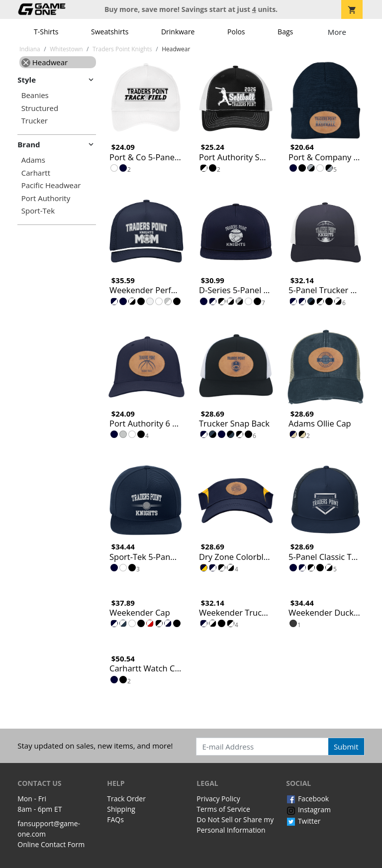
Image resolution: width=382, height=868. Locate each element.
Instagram (308, 810)
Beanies (35, 95)
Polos (236, 32)
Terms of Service (223, 809)
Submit (346, 747)
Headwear (45, 62)
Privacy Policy (218, 799)
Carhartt (36, 173)
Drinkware (178, 32)
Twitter (303, 821)
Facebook (307, 799)
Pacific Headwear (51, 185)
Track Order (126, 799)
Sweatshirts (110, 32)
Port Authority (46, 198)
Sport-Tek (38, 211)
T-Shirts (46, 32)
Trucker (35, 121)
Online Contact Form (51, 844)
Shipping (121, 809)
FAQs (115, 819)
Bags (285, 32)
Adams (33, 160)
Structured (40, 108)
